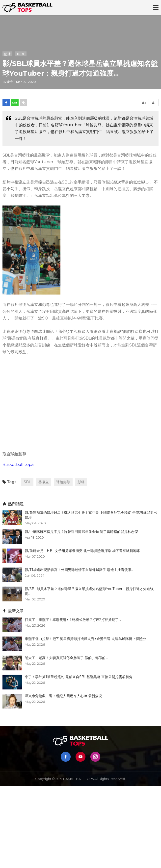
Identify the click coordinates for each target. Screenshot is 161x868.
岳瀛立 (44, 482)
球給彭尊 (63, 482)
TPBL (21, 54)
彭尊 (81, 482)
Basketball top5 (18, 465)
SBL (27, 482)
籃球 (7, 54)
